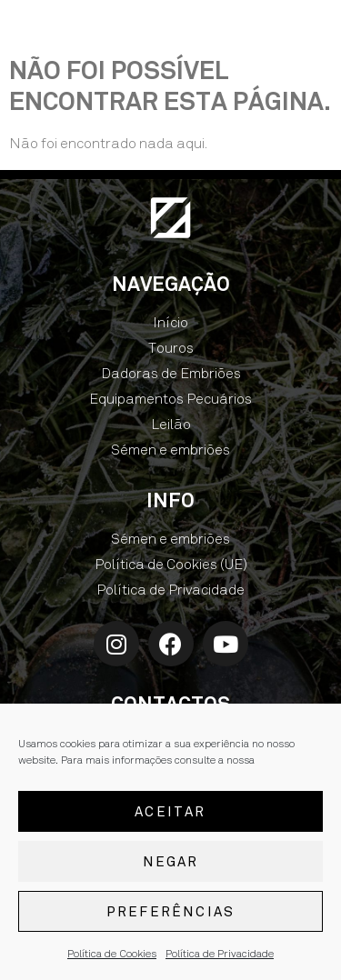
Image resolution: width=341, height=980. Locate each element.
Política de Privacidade (220, 955)
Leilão (171, 424)
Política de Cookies (112, 955)
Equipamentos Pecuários (170, 399)
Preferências (170, 912)
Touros (171, 348)
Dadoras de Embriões (171, 373)
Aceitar (170, 812)
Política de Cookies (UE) (171, 564)
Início (170, 322)
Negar (171, 862)
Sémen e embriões (170, 450)
